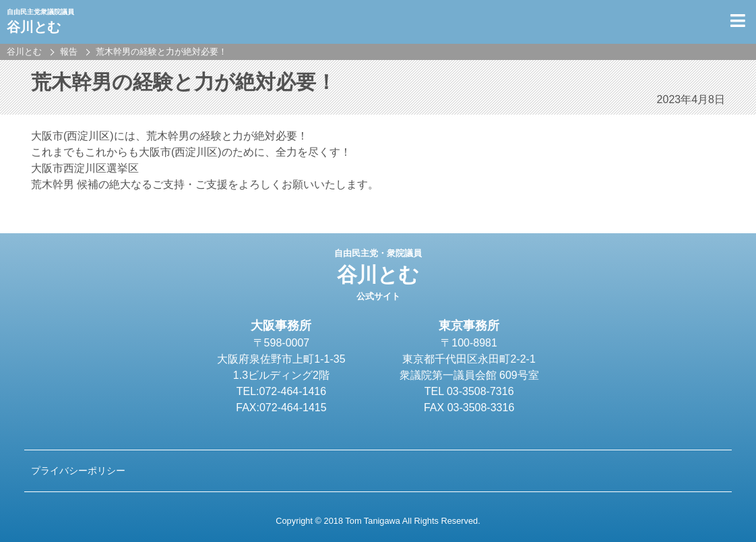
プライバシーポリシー (78, 471)
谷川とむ (378, 275)
